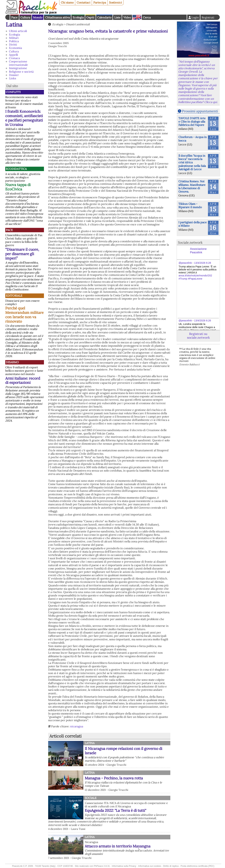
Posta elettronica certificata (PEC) (197, 866)
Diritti (13, 44)
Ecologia (78, 17)
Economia (15, 48)
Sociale (91, 798)
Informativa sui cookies (150, 866)
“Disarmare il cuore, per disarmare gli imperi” (22, 254)
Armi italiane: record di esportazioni (23, 380)
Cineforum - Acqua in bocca (193, 139)
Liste (117, 17)
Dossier (14, 75)
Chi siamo (67, 2)
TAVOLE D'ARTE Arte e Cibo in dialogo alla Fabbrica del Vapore (192, 121)
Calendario (104, 17)
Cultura (25, 17)
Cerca (147, 17)
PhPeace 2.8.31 (102, 866)
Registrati (208, 17)
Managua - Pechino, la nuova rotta (114, 778)
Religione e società (21, 72)
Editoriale (14, 296)
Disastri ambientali (78, 24)
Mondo (38, 17)
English (137, 17)
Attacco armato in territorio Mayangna (118, 846)
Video (127, 17)
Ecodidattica (16, 169)
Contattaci (83, 2)
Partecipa (100, 2)
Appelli (14, 55)
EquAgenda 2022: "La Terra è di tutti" (115, 810)
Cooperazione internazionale (18, 63)
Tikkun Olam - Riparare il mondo (190, 205)
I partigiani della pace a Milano (193, 224)
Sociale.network (190, 242)
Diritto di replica (171, 866)
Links (12, 78)
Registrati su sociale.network (198, 336)
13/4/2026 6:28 (202, 263)
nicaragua (77, 726)
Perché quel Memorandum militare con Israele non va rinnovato (24, 315)
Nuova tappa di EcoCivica (18, 187)
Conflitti (13, 92)
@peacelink (185, 263)
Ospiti (90, 17)
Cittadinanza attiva (57, 17)
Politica (14, 41)
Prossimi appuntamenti (200, 111)
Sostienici (115, 2)
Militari (14, 38)
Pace (14, 17)
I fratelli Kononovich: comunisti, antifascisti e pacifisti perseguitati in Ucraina (24, 118)
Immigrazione (18, 68)
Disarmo (12, 362)
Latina (14, 25)
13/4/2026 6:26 (202, 321)
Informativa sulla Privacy (124, 866)
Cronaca (14, 58)
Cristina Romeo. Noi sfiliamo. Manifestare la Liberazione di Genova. (192, 186)
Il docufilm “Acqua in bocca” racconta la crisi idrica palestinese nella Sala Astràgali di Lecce (192, 162)
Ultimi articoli (18, 31)
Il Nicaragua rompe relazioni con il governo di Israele (123, 751)
